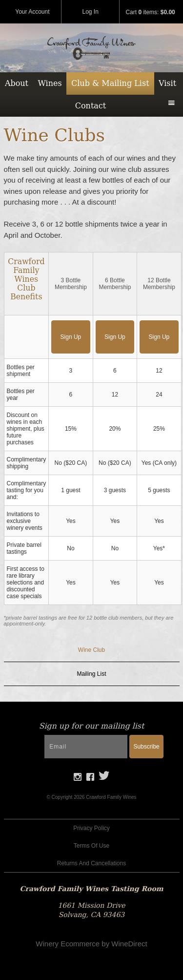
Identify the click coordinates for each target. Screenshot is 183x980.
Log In (91, 12)
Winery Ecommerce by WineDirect (91, 944)
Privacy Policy (91, 828)
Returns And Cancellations (91, 863)
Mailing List (91, 674)
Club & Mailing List (110, 83)
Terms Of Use (91, 846)
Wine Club (91, 650)
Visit (167, 83)
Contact (91, 106)
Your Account (32, 12)
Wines (50, 83)
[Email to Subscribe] (86, 747)
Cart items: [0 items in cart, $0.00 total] (150, 12)
